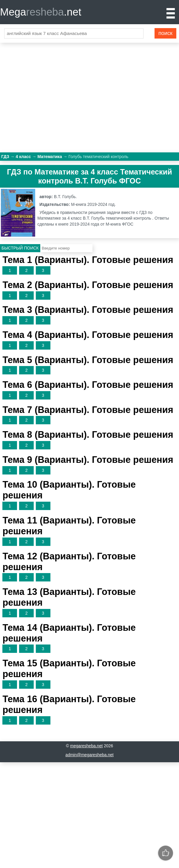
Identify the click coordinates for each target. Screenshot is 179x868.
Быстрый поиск (20, 248)
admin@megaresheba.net (89, 755)
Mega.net (41, 12)
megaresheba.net (86, 746)
